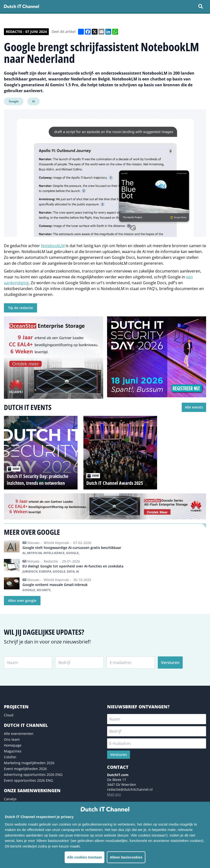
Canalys (10, 799)
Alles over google (22, 600)
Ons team (12, 739)
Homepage (13, 745)
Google (14, 101)
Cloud (9, 715)
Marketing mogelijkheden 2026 (29, 763)
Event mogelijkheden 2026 (25, 769)
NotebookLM (53, 246)
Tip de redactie (20, 308)
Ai (34, 101)
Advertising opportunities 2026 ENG (33, 775)
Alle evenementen (19, 734)
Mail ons (114, 794)
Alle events (194, 407)
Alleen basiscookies (126, 857)
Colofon (10, 757)
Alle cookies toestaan (85, 857)
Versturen (170, 663)
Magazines (13, 751)
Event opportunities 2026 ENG (28, 780)
